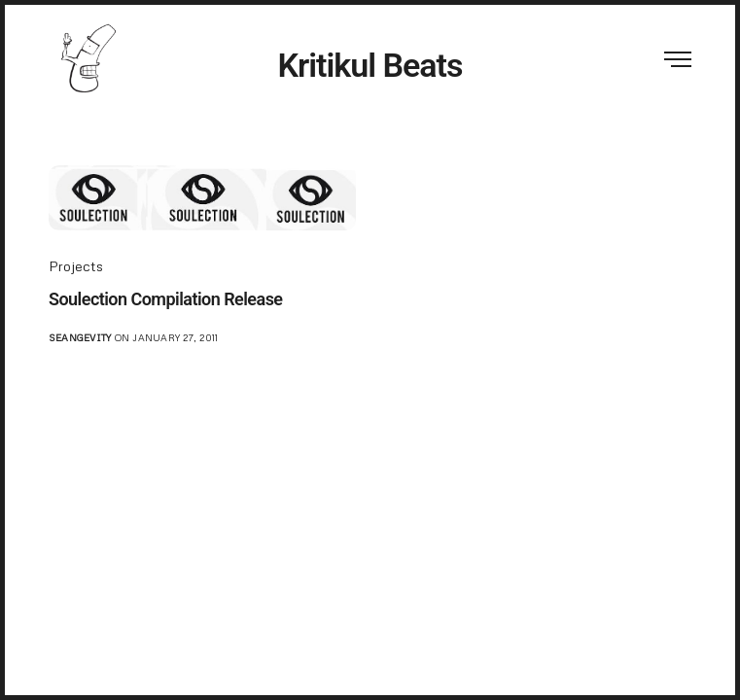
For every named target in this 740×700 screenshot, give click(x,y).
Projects (76, 266)
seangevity (80, 337)
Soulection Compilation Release (166, 299)
